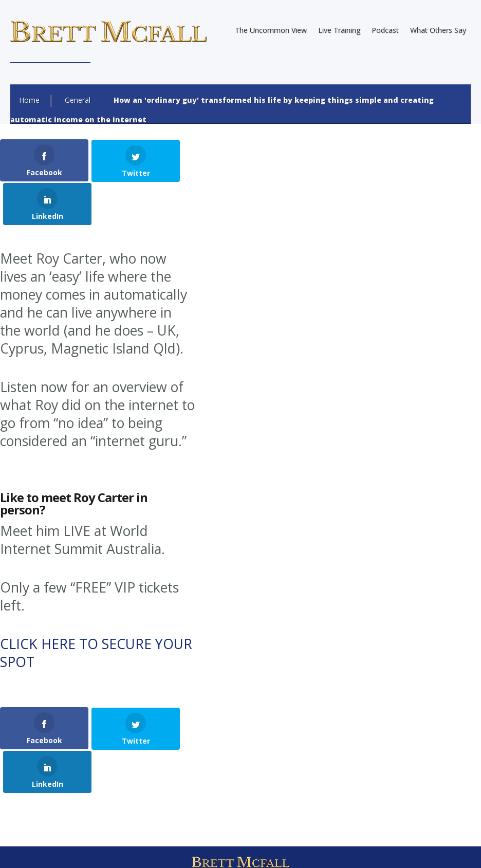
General (78, 100)
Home (29, 100)
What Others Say (438, 30)
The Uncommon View (271, 30)
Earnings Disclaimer (205, 850)
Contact (340, 850)
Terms (308, 850)
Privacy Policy (267, 850)
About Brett (146, 850)
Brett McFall (133, 795)
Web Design (159, 813)
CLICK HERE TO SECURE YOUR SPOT (96, 609)
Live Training (339, 30)
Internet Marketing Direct (296, 813)
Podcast (385, 30)
